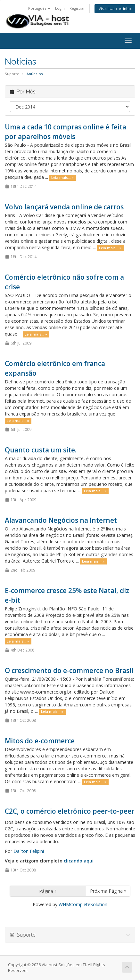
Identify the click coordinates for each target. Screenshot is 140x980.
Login (60, 8)
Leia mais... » (62, 178)
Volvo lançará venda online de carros (64, 207)
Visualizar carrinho (115, 9)
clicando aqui (79, 861)
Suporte (12, 74)
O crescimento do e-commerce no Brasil (69, 670)
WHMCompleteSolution (83, 904)
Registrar (77, 8)
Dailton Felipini (29, 851)
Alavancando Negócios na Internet (61, 520)
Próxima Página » (108, 891)
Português (39, 8)
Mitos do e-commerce (40, 741)
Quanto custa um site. (41, 450)
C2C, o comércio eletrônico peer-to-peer (70, 811)
